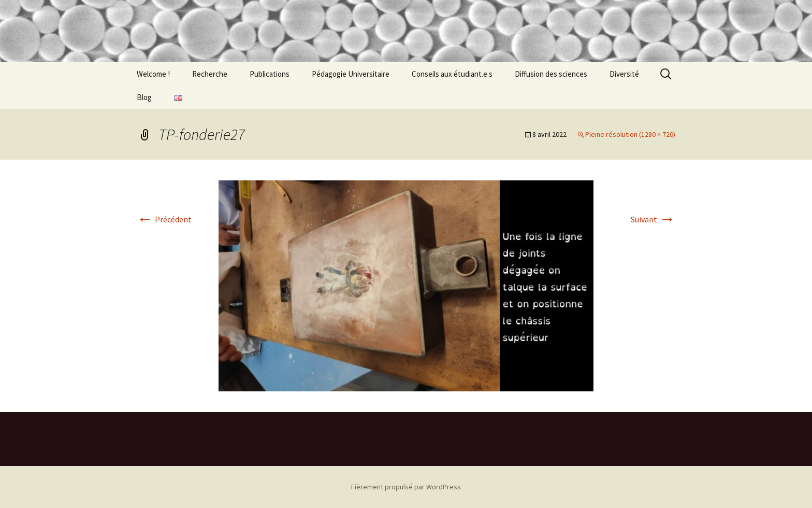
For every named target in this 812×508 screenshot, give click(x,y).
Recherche (210, 74)
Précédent (164, 219)
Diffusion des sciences (551, 74)
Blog (144, 97)
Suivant (653, 219)
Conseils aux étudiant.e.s (452, 74)
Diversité (624, 74)
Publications (270, 74)
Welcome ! (153, 74)
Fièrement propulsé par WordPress (406, 487)
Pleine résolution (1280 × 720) (630, 134)
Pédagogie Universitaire (351, 74)
